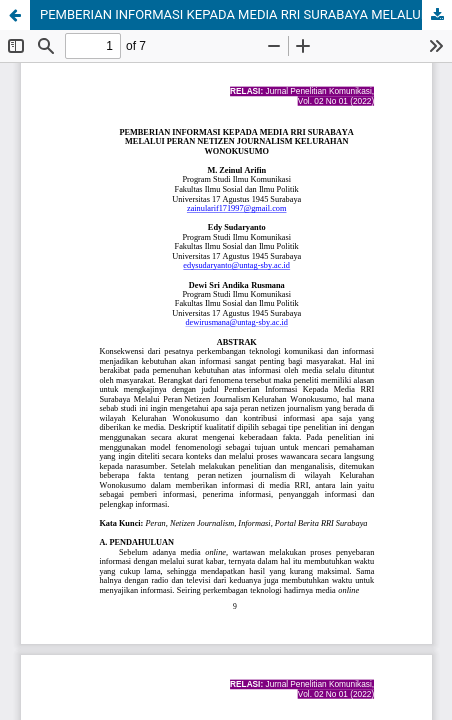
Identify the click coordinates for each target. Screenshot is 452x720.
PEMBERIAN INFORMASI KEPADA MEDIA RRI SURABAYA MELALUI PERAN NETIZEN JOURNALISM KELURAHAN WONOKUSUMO (246, 14)
